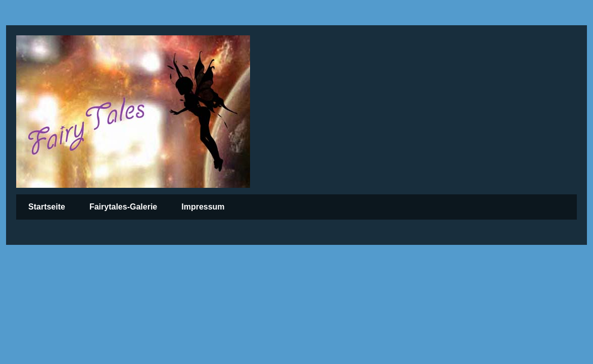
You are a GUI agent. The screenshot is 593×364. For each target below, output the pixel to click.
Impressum (203, 207)
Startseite (47, 207)
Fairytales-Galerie (123, 207)
